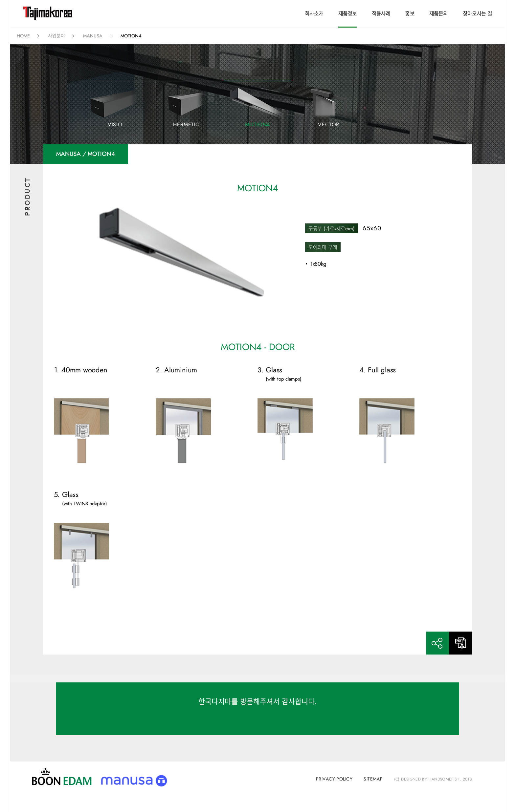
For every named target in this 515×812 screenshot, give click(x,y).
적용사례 (381, 14)
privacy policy (334, 779)
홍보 (410, 14)
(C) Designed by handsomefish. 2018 (433, 779)
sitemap (373, 779)
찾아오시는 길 (477, 14)
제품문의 (439, 14)
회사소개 (314, 14)
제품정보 (348, 14)
